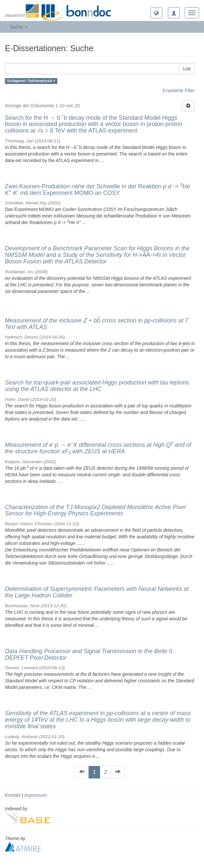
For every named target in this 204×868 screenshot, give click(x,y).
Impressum (36, 795)
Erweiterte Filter (179, 91)
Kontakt (13, 795)
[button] (156, 13)
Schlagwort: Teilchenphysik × (31, 81)
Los (187, 69)
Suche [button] (19, 27)
